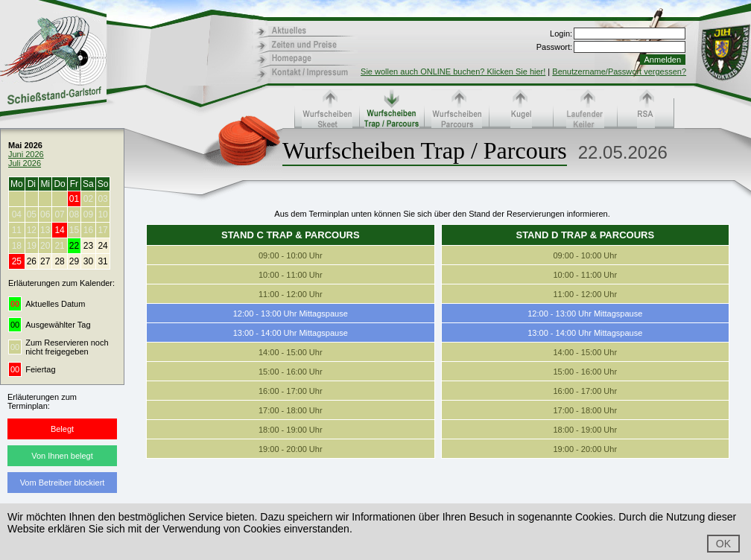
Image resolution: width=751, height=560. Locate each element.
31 (102, 261)
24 (102, 246)
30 (88, 261)
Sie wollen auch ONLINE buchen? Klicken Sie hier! (453, 71)
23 (88, 246)
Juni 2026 (26, 154)
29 (74, 261)
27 (45, 261)
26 (32, 261)
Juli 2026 (25, 163)
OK (723, 544)
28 (59, 261)
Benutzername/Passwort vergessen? (619, 71)
